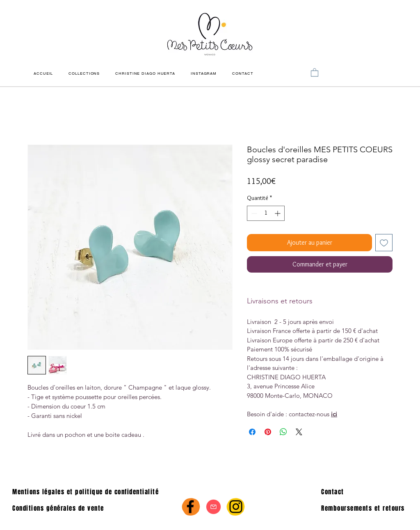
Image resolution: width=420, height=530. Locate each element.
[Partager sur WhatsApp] (283, 432)
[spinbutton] (266, 213)
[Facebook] (190, 507)
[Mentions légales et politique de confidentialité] (94, 492)
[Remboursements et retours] (366, 508)
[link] (315, 72)
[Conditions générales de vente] (65, 508)
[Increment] (278, 213)
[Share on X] (299, 432)
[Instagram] (236, 507)
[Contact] (363, 492)
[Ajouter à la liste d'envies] (384, 243)
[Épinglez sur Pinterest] (268, 432)
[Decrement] (253, 213)
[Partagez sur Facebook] (252, 432)
